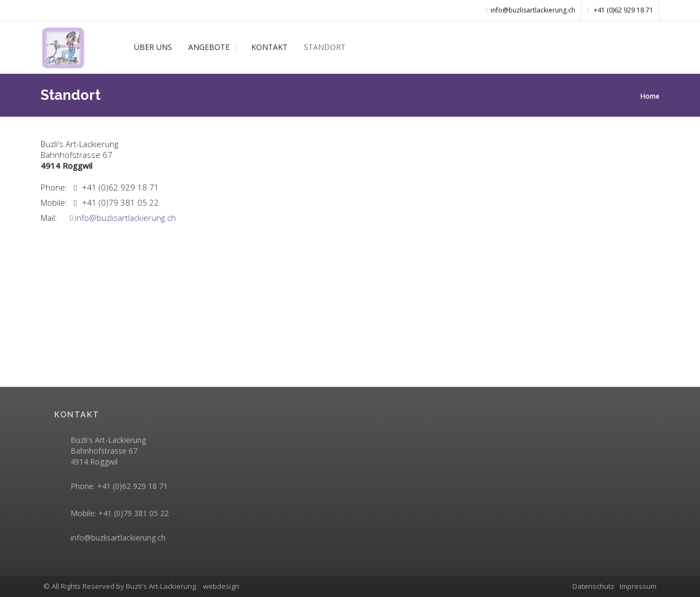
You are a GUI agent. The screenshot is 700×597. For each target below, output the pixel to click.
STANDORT (325, 47)
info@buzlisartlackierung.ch (123, 218)
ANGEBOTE (209, 47)
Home (650, 96)
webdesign (221, 586)
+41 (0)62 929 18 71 (620, 10)
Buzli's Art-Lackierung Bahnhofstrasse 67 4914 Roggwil (108, 451)
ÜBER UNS (153, 47)
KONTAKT (269, 47)
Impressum (638, 586)
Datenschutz (593, 586)
